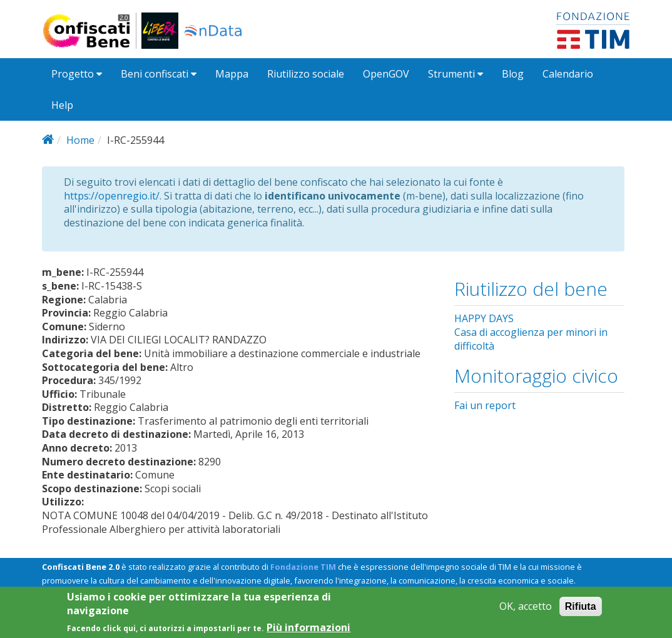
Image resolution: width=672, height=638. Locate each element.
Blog (513, 74)
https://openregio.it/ (112, 196)
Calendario (568, 74)
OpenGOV (386, 74)
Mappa (232, 74)
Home (80, 140)
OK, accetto (526, 611)
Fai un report (485, 405)
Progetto (77, 74)
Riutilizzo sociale (306, 74)
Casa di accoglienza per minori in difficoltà (531, 339)
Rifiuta (581, 611)
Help (62, 105)
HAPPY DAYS (484, 318)
